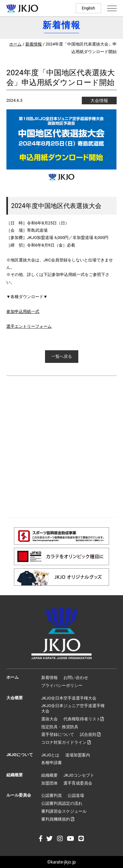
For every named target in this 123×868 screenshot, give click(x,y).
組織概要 (49, 775)
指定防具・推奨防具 (60, 727)
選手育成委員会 (78, 783)
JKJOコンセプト (79, 775)
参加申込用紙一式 (23, 312)
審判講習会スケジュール (64, 811)
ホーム (15, 44)
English (88, 8)
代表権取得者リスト (84, 719)
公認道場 (76, 795)
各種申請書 (52, 763)
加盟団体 (49, 783)
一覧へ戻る (62, 356)
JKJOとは (50, 755)
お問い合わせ (76, 678)
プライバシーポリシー (62, 685)
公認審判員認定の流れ (62, 803)
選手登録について (58, 734)
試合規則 (90, 734)
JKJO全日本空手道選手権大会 (69, 698)
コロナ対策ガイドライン (66, 742)
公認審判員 (52, 795)
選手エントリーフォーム (29, 326)
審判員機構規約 (58, 819)
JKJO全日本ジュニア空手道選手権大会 (73, 708)
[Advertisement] (61, 447)
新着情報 (34, 44)
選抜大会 (49, 719)
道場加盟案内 (78, 755)
